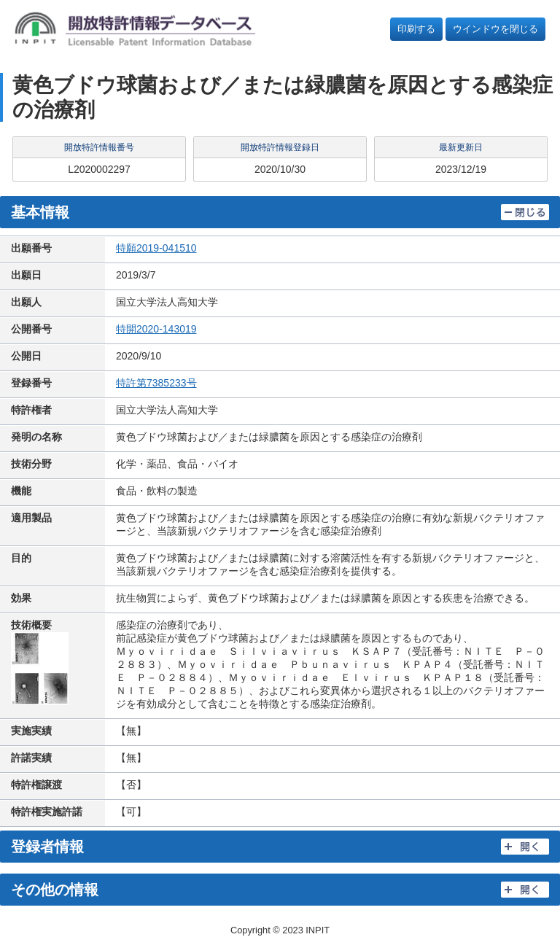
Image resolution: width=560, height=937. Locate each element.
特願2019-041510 (156, 248)
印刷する (416, 29)
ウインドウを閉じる (495, 29)
